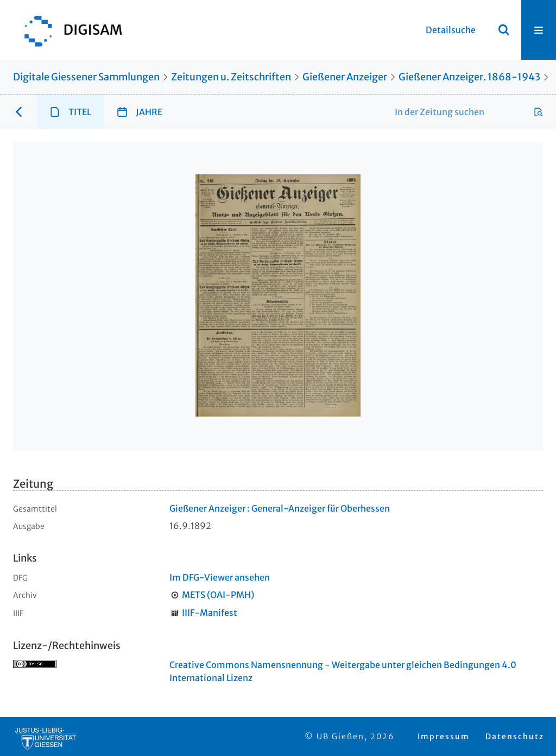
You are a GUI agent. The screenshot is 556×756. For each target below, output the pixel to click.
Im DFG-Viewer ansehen (220, 577)
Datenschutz (515, 736)
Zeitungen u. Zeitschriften (231, 77)
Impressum (444, 736)
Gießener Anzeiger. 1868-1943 (469, 77)
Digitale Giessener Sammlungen (86, 77)
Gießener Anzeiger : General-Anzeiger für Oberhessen (280, 508)
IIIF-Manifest (210, 613)
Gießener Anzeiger (345, 77)
